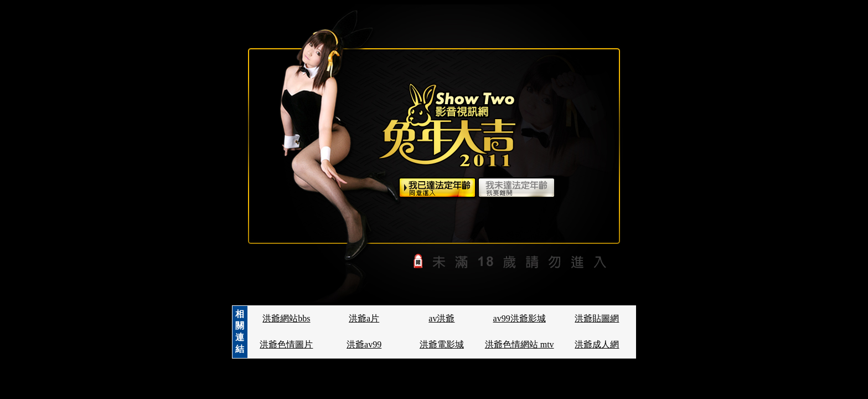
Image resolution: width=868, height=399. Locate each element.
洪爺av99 (364, 344)
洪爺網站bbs (286, 318)
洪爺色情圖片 (286, 344)
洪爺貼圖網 (597, 318)
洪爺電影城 (442, 344)
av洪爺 (441, 318)
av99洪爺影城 (520, 318)
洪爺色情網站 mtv (520, 344)
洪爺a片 (364, 318)
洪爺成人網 (597, 344)
